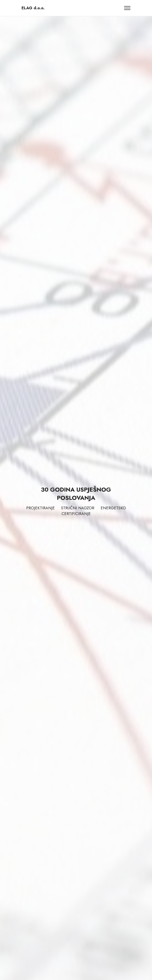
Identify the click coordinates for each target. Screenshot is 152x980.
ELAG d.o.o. (33, 8)
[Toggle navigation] (127, 8)
